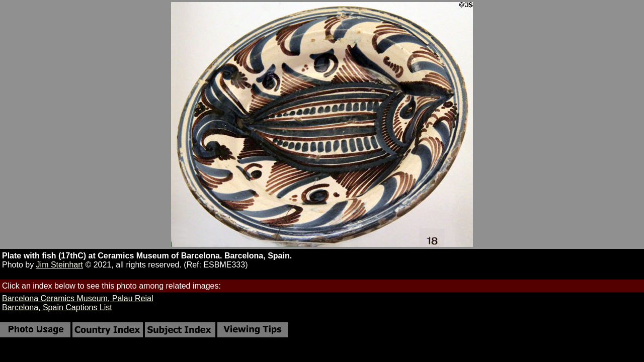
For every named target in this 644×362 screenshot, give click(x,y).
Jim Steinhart (60, 265)
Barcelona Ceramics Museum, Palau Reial (78, 298)
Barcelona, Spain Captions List (57, 307)
